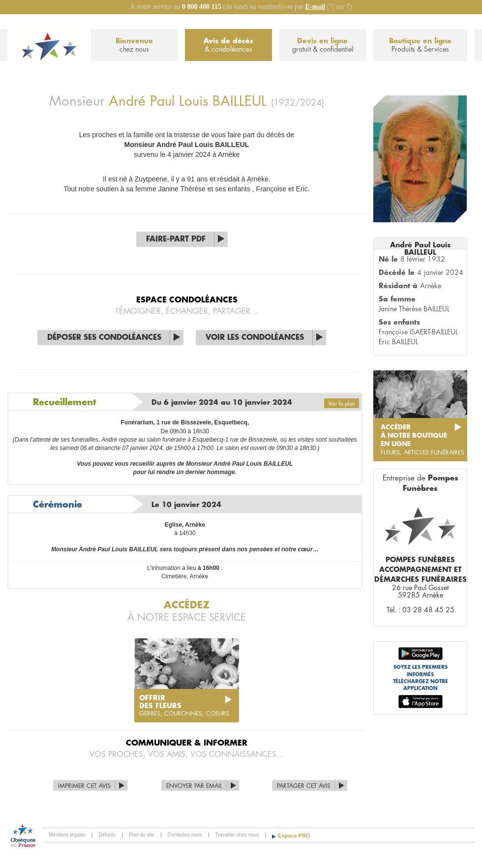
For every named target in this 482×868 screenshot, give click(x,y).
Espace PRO (294, 836)
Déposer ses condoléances (104, 338)
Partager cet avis (304, 786)
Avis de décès (228, 45)
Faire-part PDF (176, 239)
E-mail (315, 7)
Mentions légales (67, 835)
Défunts (107, 835)
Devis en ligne (323, 45)
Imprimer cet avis (84, 786)
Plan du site (142, 835)
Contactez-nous (185, 835)
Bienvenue (134, 45)
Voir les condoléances (255, 338)
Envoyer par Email (194, 786)
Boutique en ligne (420, 45)
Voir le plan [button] (342, 404)
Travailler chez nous (237, 835)
